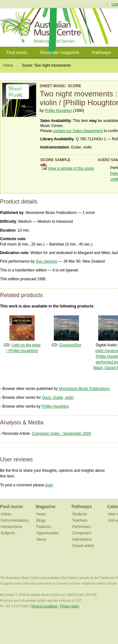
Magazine (46, 507)
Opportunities (48, 533)
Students (79, 514)
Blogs (41, 520)
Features (44, 527)
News (41, 514)
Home (8, 65)
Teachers (80, 520)
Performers (81, 527)
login (49, 485)
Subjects (8, 533)
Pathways (101, 52)
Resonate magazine (60, 52)
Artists (6, 514)
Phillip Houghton (58, 111)
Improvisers (82, 539)
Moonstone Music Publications (84, 389)
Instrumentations (15, 520)
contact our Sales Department (78, 131)
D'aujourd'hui (70, 345)
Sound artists (83, 546)
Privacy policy (70, 606)
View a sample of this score (71, 168)
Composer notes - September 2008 (61, 434)
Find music (17, 52)
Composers (82, 533)
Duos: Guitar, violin (58, 398)
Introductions (11, 527)
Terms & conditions (44, 606)
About (41, 539)
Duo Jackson (46, 261)
